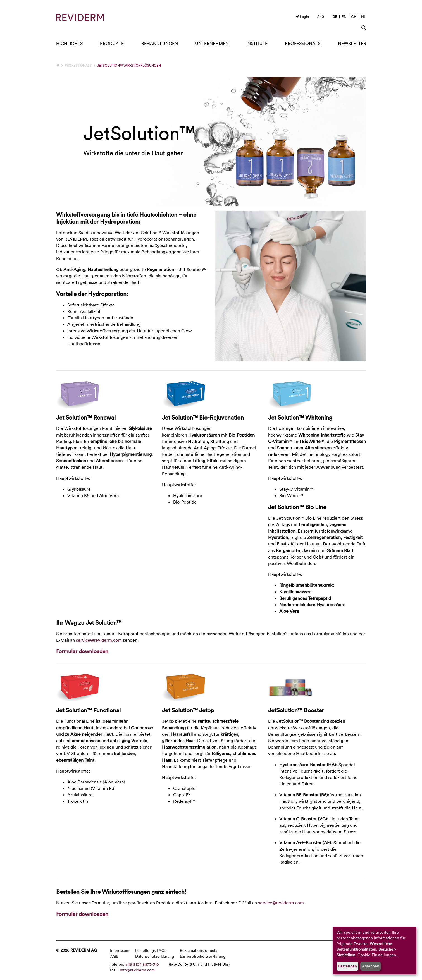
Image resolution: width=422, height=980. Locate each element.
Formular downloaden (82, 651)
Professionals (78, 65)
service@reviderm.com (99, 640)
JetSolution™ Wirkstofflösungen (129, 65)
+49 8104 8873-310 (142, 964)
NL (363, 16)
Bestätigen (348, 966)
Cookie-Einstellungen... (378, 955)
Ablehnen (371, 966)
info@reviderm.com (137, 970)
